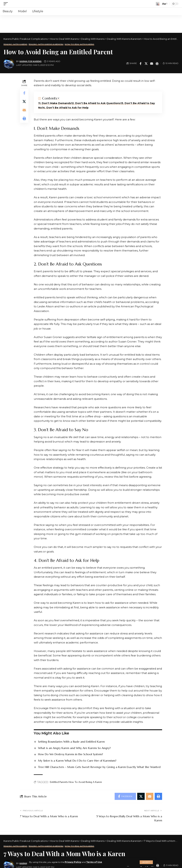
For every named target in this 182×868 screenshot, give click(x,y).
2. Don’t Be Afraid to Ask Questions (96, 103)
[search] (158, 4)
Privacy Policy (73, 862)
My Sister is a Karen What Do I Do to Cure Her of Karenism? (77, 761)
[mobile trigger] (7, 4)
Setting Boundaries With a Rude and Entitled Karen (71, 742)
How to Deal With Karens (79, 44)
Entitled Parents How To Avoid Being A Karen (76, 782)
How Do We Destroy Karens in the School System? (70, 754)
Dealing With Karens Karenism (46, 44)
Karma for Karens (31, 61)
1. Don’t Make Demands (55, 103)
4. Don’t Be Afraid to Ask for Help (66, 108)
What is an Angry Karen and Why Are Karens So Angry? (74, 748)
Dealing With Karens (15, 44)
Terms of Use (94, 862)
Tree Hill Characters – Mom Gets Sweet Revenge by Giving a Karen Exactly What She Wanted (99, 767)
